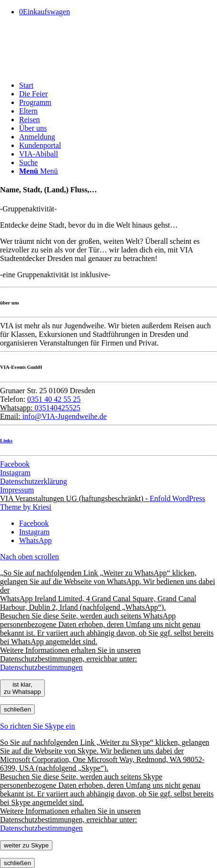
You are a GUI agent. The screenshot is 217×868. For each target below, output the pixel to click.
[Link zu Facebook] (34, 523)
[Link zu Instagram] (34, 532)
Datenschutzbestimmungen (41, 667)
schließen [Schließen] (17, 709)
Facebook (15, 464)
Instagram (15, 473)
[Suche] (28, 162)
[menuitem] (118, 85)
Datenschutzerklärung (33, 481)
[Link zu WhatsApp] (35, 540)
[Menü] (38, 171)
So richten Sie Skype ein (37, 726)
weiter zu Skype (26, 845)
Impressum (17, 490)
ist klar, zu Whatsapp (22, 688)
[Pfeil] (72, 69)
